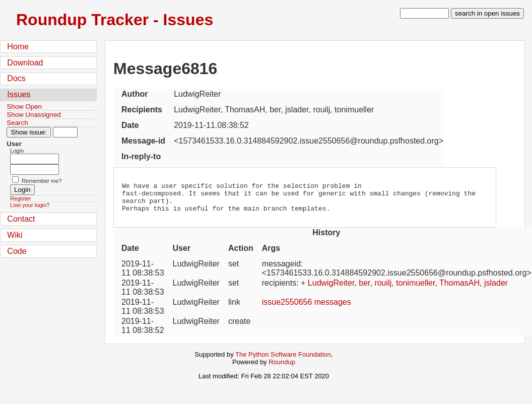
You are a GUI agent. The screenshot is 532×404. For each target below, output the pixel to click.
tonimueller (415, 289)
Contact (21, 219)
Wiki (15, 235)
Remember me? (42, 181)
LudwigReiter (331, 289)
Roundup (282, 368)
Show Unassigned (34, 115)
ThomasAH (459, 289)
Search (17, 123)
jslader (496, 289)
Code (17, 251)
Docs (16, 78)
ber (364, 289)
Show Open (24, 107)
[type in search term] (424, 13)
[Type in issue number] (65, 132)
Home (18, 47)
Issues (19, 94)
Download (25, 63)
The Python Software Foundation (283, 360)
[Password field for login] (35, 170)
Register (20, 198)
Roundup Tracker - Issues (115, 20)
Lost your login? (30, 205)
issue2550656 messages (307, 308)
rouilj (383, 289)
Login (17, 151)
